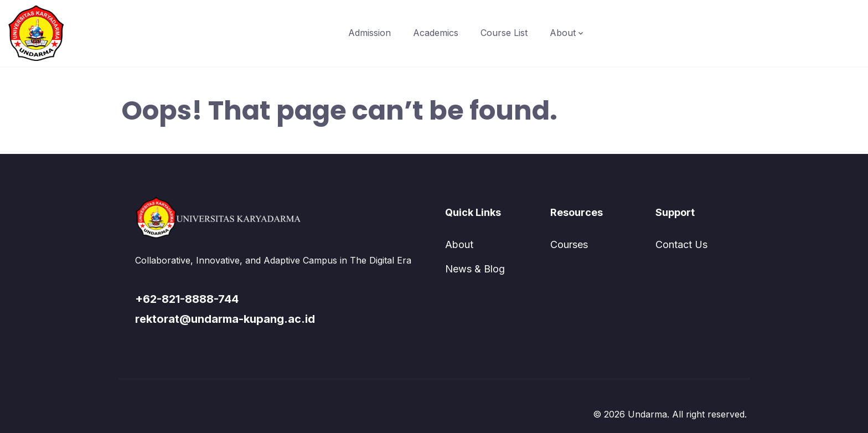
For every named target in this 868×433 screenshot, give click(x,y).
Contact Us (681, 244)
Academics (436, 33)
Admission (370, 33)
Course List (504, 33)
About (563, 33)
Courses (569, 244)
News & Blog (475, 269)
